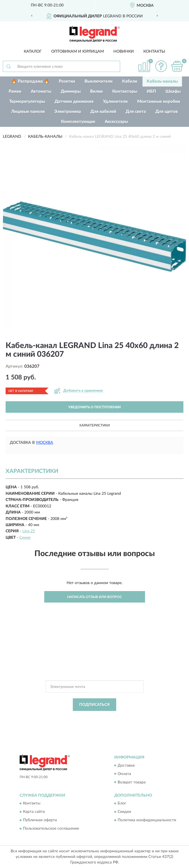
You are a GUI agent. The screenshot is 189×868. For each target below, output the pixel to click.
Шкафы (173, 91)
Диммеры (71, 91)
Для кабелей (103, 112)
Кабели (130, 81)
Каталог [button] (33, 52)
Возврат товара (132, 782)
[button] (161, 66)
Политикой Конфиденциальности (122, 717)
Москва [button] (45, 443)
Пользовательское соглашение (51, 829)
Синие (25, 538)
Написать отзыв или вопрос (95, 597)
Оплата (124, 774)
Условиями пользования (88, 722)
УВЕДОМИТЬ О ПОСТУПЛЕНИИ (95, 407)
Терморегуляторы (27, 102)
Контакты (154, 52)
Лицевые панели (28, 112)
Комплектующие (78, 122)
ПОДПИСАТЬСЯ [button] (95, 705)
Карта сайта (34, 812)
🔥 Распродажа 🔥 (30, 81)
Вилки (96, 91)
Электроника (68, 112)
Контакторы (125, 91)
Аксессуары (116, 122)
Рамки (15, 91)
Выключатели (99, 81)
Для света (136, 112)
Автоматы (41, 91)
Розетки (67, 81)
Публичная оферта (40, 820)
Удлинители (115, 102)
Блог (122, 803)
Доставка (126, 766)
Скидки (124, 812)
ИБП (151, 91)
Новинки (124, 52)
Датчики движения (74, 102)
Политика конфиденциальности (147, 820)
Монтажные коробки (159, 102)
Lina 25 (29, 531)
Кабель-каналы (162, 81)
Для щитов (167, 112)
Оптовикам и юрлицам (78, 52)
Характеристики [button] (95, 425)
